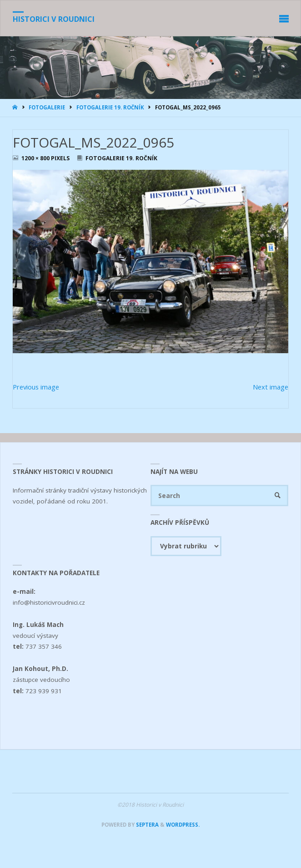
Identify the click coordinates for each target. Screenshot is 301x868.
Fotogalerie (47, 107)
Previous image (36, 387)
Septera (147, 825)
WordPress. (183, 825)
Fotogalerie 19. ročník (110, 107)
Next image (271, 387)
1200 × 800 (36, 158)
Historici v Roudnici (54, 19)
